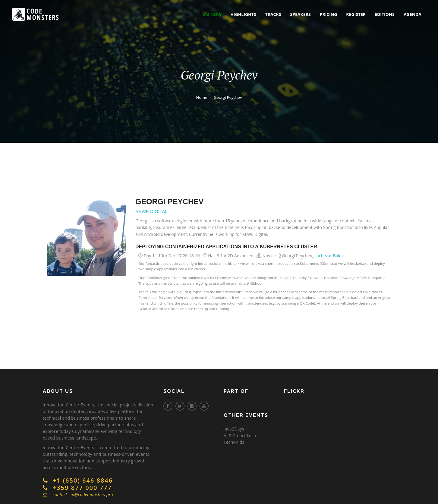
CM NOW (212, 14)
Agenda (413, 14)
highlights (243, 14)
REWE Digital (151, 211)
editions (385, 14)
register (356, 14)
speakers (301, 14)
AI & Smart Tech (240, 435)
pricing (329, 14)
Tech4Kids (234, 442)
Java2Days (234, 429)
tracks (273, 14)
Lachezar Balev (329, 256)
